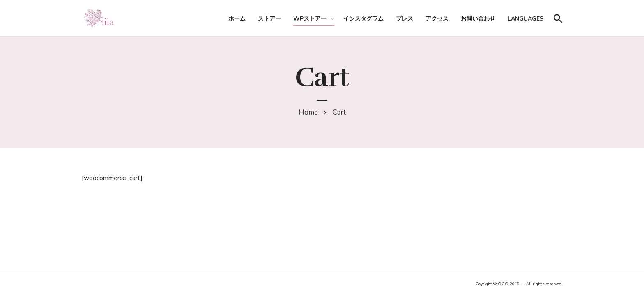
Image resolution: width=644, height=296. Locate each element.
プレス (405, 19)
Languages (526, 19)
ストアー (269, 19)
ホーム (237, 19)
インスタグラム (363, 19)
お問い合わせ (478, 19)
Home (308, 112)
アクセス (437, 19)
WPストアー (310, 19)
